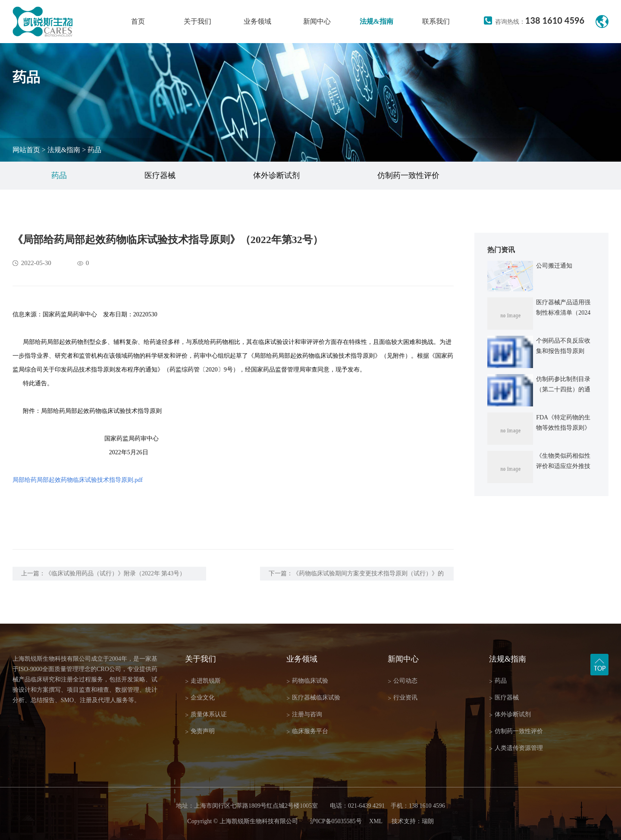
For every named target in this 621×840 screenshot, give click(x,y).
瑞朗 (428, 821)
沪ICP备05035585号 (336, 821)
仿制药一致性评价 (408, 175)
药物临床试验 (307, 681)
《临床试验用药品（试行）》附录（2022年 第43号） (116, 573)
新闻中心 (317, 21)
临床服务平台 (307, 732)
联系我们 (436, 21)
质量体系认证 (206, 715)
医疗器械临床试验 (313, 698)
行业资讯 (403, 698)
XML (376, 821)
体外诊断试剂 (276, 175)
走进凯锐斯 (203, 681)
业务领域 (257, 21)
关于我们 (198, 21)
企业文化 (200, 698)
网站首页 (26, 150)
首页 (138, 21)
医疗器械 (160, 175)
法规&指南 (376, 21)
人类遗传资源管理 (516, 748)
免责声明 (200, 732)
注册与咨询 (304, 715)
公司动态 (403, 681)
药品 (94, 150)
